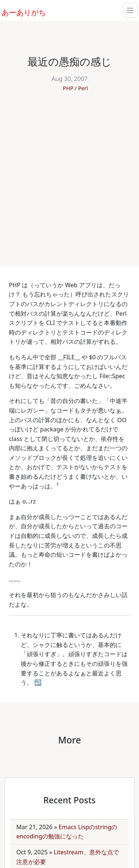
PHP (68, 88)
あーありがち (20, 11)
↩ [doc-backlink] (38, 682)
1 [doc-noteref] (58, 484)
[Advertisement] (69, 175)
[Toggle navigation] (130, 10)
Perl (83, 88)
